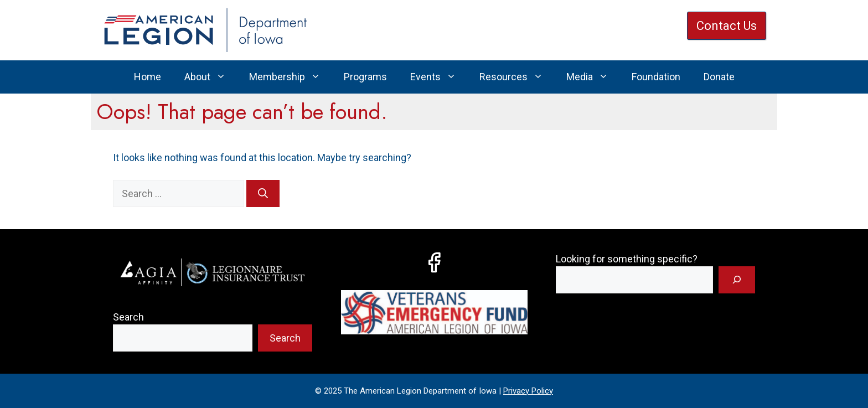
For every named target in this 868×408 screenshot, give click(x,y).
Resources (517, 77)
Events (439, 77)
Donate (719, 77)
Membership (291, 77)
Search (128, 317)
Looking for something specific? (627, 259)
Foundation (656, 77)
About (211, 77)
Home (148, 77)
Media (593, 77)
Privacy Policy (528, 391)
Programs (365, 77)
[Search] (263, 193)
